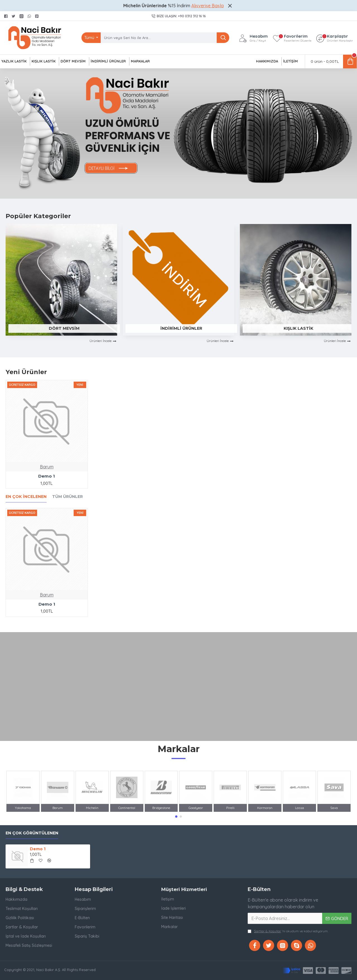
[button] (176, 817)
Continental (127, 808)
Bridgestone (161, 808)
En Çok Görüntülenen (32, 833)
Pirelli (230, 808)
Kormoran (265, 808)
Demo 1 (47, 476)
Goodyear (196, 808)
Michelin (92, 808)
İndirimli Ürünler (181, 328)
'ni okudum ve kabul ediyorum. (288, 931)
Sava (334, 808)
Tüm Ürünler (67, 497)
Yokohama (23, 808)
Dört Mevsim (64, 328)
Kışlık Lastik (298, 328)
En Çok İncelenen (26, 497)
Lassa (300, 808)
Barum (47, 467)
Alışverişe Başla (208, 6)
